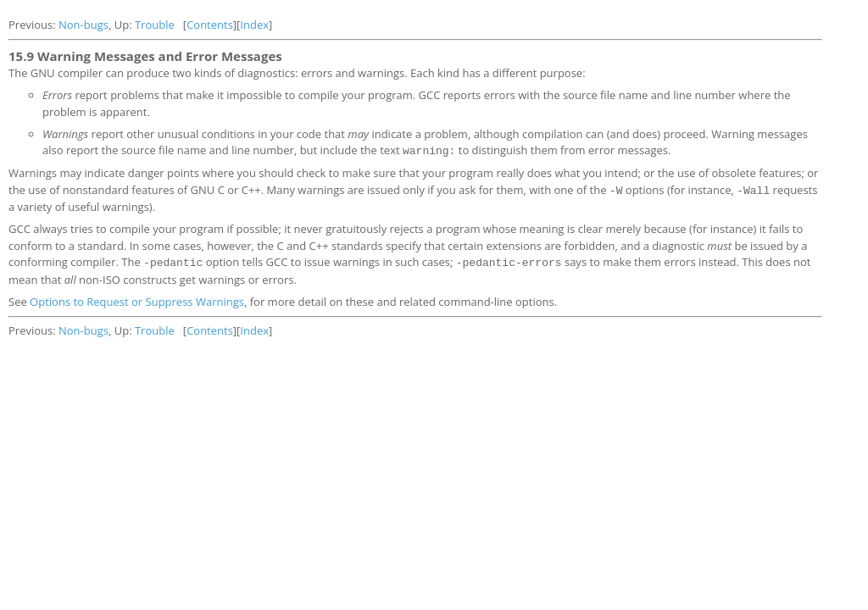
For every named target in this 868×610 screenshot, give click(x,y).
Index (254, 25)
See (19, 299)
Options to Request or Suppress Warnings (137, 299)
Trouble (155, 25)
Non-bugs (83, 25)
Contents (210, 25)
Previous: (33, 25)
